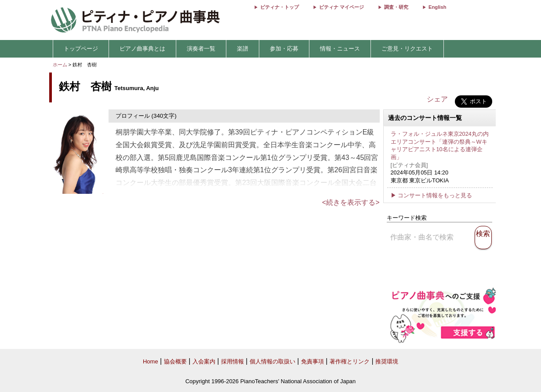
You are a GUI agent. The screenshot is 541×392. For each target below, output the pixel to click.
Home (151, 361)
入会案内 (204, 361)
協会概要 (175, 361)
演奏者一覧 (201, 49)
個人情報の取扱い (272, 361)
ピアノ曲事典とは (142, 49)
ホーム (60, 65)
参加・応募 (284, 49)
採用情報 (232, 361)
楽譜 (243, 49)
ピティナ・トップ (280, 7)
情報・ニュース (340, 49)
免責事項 (312, 361)
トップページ (81, 49)
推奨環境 (387, 361)
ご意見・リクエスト (407, 49)
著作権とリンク (350, 361)
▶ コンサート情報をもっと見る (432, 195)
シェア (437, 99)
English (437, 7)
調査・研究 (396, 7)
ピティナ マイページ (341, 7)
